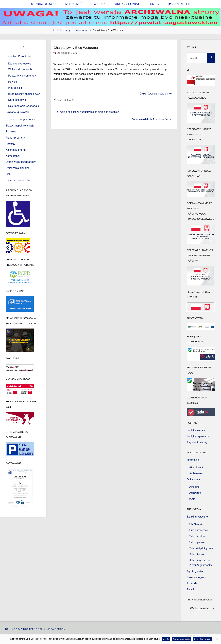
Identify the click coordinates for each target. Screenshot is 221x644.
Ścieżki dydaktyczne (201, 548)
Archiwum (195, 493)
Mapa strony (57, 629)
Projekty (10, 144)
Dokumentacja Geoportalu (24, 106)
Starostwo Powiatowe (18, 56)
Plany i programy (16, 138)
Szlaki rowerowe (199, 530)
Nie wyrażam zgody (181, 639)
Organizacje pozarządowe (21, 162)
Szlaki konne (197, 554)
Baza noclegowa (196, 577)
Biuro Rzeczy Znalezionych (24, 94)
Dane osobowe (17, 100)
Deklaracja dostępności (24, 629)
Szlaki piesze (197, 542)
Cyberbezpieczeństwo (19, 180)
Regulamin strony (197, 442)
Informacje (66, 30)
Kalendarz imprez (16, 150)
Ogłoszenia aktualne (18, 168)
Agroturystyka (195, 571)
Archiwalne (82, 30)
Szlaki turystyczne (197, 517)
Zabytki (191, 589)
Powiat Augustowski (17, 112)
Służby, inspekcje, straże (20, 126)
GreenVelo (196, 524)
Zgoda (166, 639)
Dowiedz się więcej (202, 639)
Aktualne (194, 487)
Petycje (13, 82)
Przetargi (11, 132)
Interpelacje (15, 88)
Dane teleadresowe (20, 64)
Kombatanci (13, 156)
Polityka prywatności (199, 436)
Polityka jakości (196, 430)
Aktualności (196, 467)
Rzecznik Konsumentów (22, 76)
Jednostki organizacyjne (22, 119)
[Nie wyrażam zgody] (217, 639)
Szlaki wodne (197, 536)
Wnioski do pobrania (20, 70)
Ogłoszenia (193, 479)
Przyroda (192, 583)
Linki (8, 174)
